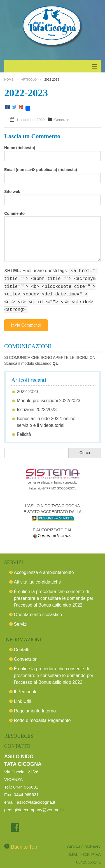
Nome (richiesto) (20, 148)
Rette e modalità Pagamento (42, 717)
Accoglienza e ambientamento (44, 569)
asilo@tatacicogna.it (36, 799)
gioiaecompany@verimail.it (39, 806)
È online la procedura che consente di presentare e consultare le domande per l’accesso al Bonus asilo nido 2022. (54, 595)
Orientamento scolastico (38, 611)
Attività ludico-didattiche (38, 579)
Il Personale (26, 688)
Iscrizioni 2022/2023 (37, 406)
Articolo (29, 79)
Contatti (22, 646)
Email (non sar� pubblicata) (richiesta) (41, 170)
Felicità (24, 431)
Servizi (21, 621)
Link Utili (22, 698)
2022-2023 (28, 388)
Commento (14, 213)
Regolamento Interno (35, 708)
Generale (62, 120)
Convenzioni (26, 656)
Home (9, 79)
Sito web (12, 192)
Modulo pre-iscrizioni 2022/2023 (49, 397)
